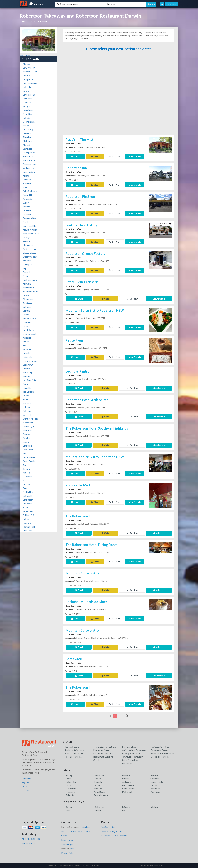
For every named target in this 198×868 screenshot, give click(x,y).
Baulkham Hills (29, 226)
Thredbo (26, 137)
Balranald (27, 496)
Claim (95, 156)
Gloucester (27, 299)
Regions (26, 782)
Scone (25, 276)
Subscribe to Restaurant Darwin (76, 831)
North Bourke (29, 457)
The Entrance (28, 160)
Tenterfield (27, 511)
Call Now (115, 156)
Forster (26, 222)
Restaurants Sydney (160, 747)
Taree (25, 480)
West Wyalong (29, 257)
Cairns (97, 785)
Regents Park (28, 527)
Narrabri (26, 338)
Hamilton (26, 403)
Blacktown (27, 446)
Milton (25, 453)
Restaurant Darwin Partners (114, 836)
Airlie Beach (99, 792)
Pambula (26, 180)
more (125, 716)
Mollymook (27, 79)
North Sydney (29, 330)
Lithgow (26, 407)
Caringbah (27, 264)
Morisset (26, 64)
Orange (26, 237)
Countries (26, 778)
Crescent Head (29, 164)
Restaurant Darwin (160, 750)
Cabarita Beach (29, 191)
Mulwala (26, 284)
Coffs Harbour (29, 249)
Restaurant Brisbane (74, 753)
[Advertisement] (119, 94)
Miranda (26, 133)
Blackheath (27, 500)
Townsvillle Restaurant (133, 757)
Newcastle (27, 199)
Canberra (155, 779)
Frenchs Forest (29, 361)
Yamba (25, 126)
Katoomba (27, 357)
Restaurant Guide (101, 750)
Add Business (172, 4)
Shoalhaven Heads (31, 234)
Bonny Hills (28, 195)
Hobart (125, 779)
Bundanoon (28, 156)
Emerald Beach (29, 334)
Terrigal (26, 106)
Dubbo (25, 315)
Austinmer (27, 303)
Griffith (26, 311)
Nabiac (25, 519)
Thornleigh (27, 372)
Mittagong (27, 141)
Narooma (27, 322)
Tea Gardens (28, 392)
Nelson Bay (28, 129)
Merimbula (27, 245)
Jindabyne (127, 782)
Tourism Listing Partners (105, 747)
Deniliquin (27, 477)
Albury (25, 342)
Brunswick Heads (30, 291)
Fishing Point (28, 153)
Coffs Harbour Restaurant (134, 750)
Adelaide (154, 775)
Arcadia (26, 207)
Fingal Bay (27, 388)
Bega (25, 384)
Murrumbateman (30, 83)
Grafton (26, 369)
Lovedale (26, 102)
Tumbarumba (28, 423)
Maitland (26, 261)
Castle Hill (27, 149)
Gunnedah (27, 504)
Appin (25, 465)
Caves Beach (28, 461)
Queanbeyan (28, 426)
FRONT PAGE (28, 843)
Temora (26, 469)
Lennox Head (28, 95)
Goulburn (27, 210)
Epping (25, 442)
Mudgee (26, 176)
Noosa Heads (157, 782)
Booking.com (26, 55)
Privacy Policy (68, 853)
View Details (135, 156)
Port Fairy (155, 789)
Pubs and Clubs (129, 747)
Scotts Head (28, 492)
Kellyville (27, 87)
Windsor (26, 75)
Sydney (26, 203)
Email (75, 156)
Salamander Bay (30, 72)
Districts (26, 790)
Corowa (26, 434)
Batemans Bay (29, 218)
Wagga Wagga (29, 253)
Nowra (25, 295)
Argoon (26, 473)
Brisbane (126, 775)
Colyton (26, 438)
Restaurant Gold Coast (104, 753)
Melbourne (99, 775)
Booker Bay (28, 430)
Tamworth (27, 349)
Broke (25, 399)
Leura (25, 326)
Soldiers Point (29, 515)
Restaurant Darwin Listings (152, 865)
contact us (85, 827)
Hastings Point (29, 380)
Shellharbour (28, 288)
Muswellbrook (29, 318)
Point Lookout (129, 789)
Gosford (26, 415)
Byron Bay (99, 782)
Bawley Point (28, 68)
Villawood (27, 531)
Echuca (26, 507)
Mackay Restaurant (131, 753)
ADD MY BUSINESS (31, 839)
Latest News (67, 840)
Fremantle (70, 792)
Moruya (26, 484)
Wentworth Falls (30, 419)
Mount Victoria (29, 230)
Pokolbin (26, 118)
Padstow (26, 523)
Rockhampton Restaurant (162, 753)
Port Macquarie (29, 280)
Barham (26, 376)
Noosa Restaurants (73, 757)
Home (24, 21)
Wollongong (28, 168)
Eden (25, 187)
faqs (72, 849)
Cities (32, 21)
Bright (69, 785)
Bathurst (26, 183)
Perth (68, 779)
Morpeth (26, 145)
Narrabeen (27, 110)
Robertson (43, 21)
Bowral (26, 91)
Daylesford (71, 789)
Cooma (26, 396)
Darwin (97, 779)
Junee (25, 345)
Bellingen (27, 411)
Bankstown (27, 365)
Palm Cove (155, 792)
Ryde (25, 488)
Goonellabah (28, 122)
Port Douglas (128, 785)
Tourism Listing (72, 747)
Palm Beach (28, 450)
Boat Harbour (29, 172)
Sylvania (26, 307)
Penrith (26, 241)
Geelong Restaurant (160, 757)
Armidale (26, 214)
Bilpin (25, 268)
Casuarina (27, 99)
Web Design (67, 844)
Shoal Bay (27, 114)
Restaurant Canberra (74, 750)
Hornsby (26, 353)
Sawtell (26, 272)
